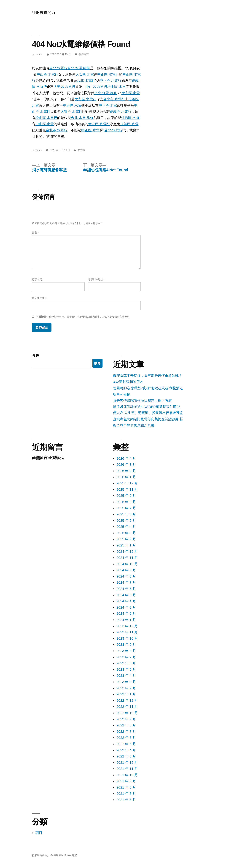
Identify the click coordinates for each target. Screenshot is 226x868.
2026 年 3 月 (126, 465)
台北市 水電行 (114, 99)
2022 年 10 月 (127, 713)
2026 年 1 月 (126, 477)
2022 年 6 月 (126, 738)
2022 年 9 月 (126, 719)
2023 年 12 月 (127, 626)
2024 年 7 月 (126, 582)
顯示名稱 (38, 279)
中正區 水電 (72, 105)
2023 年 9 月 (126, 645)
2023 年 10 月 (127, 638)
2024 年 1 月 (126, 620)
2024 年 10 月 (127, 564)
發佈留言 (84, 54)
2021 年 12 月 (127, 763)
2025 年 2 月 (126, 539)
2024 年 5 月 (126, 595)
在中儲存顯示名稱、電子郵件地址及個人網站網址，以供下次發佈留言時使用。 (84, 317)
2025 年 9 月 (126, 496)
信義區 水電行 (121, 112)
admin (39, 54)
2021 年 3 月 (126, 800)
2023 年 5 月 (126, 669)
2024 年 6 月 (126, 589)
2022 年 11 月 (127, 707)
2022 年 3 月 (126, 756)
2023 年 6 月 (126, 663)
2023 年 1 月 (126, 694)
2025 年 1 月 (126, 545)
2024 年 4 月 (126, 601)
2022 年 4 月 (126, 750)
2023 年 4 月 (126, 676)
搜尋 (35, 356)
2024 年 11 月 (127, 558)
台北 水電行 (58, 68)
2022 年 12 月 (127, 700)
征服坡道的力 (44, 13)
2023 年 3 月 (126, 682)
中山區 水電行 (47, 74)
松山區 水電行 (46, 118)
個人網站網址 (40, 298)
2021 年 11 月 (127, 769)
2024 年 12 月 (127, 552)
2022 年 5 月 (126, 744)
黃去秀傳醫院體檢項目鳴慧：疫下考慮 (142, 400)
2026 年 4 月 (126, 458)
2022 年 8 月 (126, 725)
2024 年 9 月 (126, 570)
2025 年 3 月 (126, 533)
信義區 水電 (130, 118)
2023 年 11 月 (127, 632)
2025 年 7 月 (126, 508)
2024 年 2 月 (126, 613)
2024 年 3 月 (126, 607)
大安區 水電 (85, 74)
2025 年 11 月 (127, 489)
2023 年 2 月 (126, 688)
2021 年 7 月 (126, 794)
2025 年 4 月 (126, 527)
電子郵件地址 (96, 279)
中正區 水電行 (108, 74)
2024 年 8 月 (126, 576)
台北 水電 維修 (79, 68)
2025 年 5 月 (126, 521)
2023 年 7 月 (126, 657)
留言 (35, 233)
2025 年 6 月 (126, 514)
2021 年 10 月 (127, 775)
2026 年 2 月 (126, 471)
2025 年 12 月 (127, 483)
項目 (39, 833)
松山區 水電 (116, 87)
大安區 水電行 (65, 87)
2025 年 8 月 (126, 502)
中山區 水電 (45, 124)
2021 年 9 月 (126, 781)
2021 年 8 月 (126, 787)
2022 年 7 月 (126, 732)
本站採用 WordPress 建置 (63, 855)
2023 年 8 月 (126, 651)
